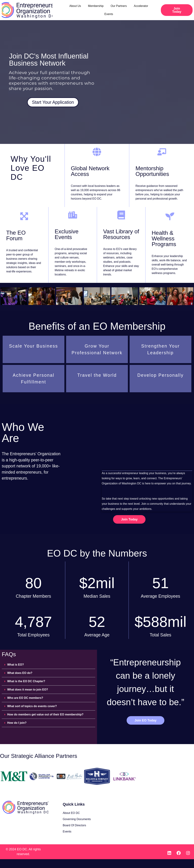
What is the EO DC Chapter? (26, 681)
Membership (96, 6)
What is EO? (16, 665)
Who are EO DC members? (25, 698)
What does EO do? (20, 673)
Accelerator (141, 6)
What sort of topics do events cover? (32, 706)
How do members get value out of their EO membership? (45, 714)
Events (109, 14)
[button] (48, 665)
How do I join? (17, 723)
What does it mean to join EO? (28, 690)
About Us (75, 6)
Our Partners (119, 6)
